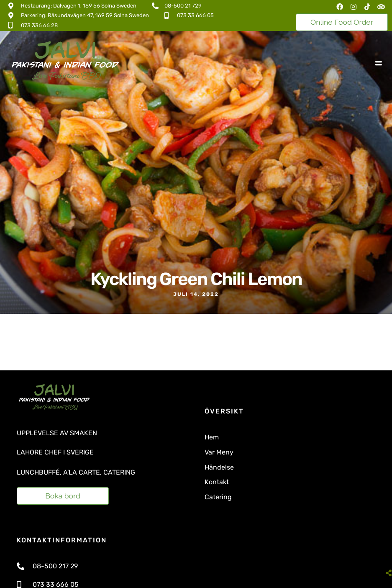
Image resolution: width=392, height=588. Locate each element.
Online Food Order (342, 22)
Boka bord (63, 496)
